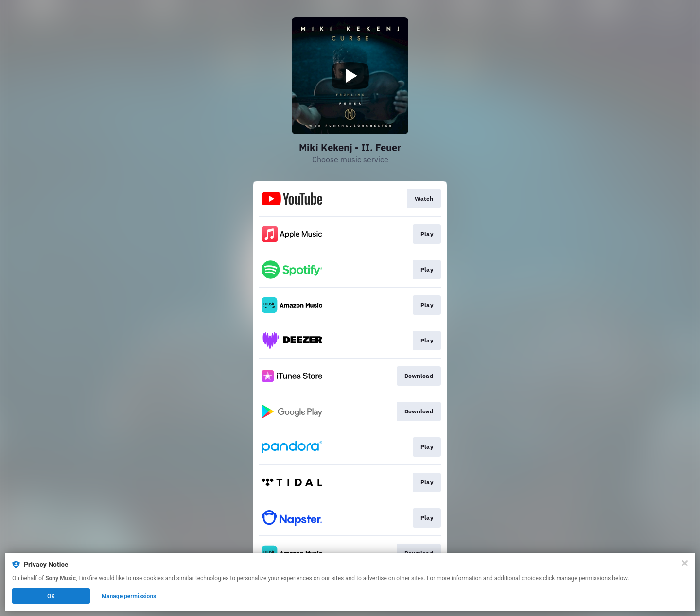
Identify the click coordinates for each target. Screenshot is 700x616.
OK (51, 596)
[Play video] (350, 76)
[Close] (685, 563)
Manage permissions (129, 596)
